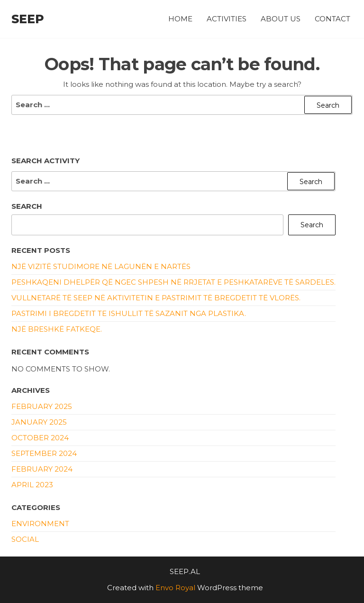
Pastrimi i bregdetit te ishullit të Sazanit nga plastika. (129, 313)
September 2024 (44, 453)
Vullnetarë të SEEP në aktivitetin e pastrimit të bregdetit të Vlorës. (156, 298)
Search (27, 206)
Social (25, 539)
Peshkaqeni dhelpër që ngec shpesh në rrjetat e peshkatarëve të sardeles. (173, 282)
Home (180, 19)
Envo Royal (175, 588)
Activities (227, 19)
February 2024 (42, 469)
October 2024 (40, 438)
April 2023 (32, 485)
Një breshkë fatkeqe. (57, 329)
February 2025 (42, 406)
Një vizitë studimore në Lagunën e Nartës (101, 266)
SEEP (28, 19)
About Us (281, 19)
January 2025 (39, 422)
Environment (40, 524)
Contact (332, 19)
